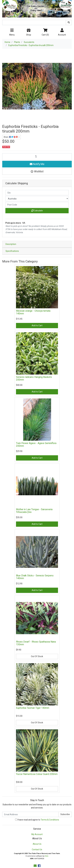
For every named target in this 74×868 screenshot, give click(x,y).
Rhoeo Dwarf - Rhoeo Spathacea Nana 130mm (36, 643)
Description (11, 244)
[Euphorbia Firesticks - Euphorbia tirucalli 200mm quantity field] (37, 157)
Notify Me (37, 164)
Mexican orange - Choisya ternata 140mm (33, 312)
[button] (37, 171)
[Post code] (37, 205)
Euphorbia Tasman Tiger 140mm (33, 708)
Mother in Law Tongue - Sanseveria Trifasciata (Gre (34, 511)
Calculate (37, 211)
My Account (37, 834)
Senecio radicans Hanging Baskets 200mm (34, 378)
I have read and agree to (37, 820)
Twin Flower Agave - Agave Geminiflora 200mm (36, 445)
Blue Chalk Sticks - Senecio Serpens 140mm (35, 577)
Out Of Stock (37, 656)
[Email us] (35, 866)
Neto (47, 856)
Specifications (12, 251)
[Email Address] (30, 814)
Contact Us (37, 849)
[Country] (37, 199)
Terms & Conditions (50, 820)
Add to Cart (37, 325)
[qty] (37, 193)
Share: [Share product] (11, 137)
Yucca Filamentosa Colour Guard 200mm (37, 774)
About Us (37, 844)
